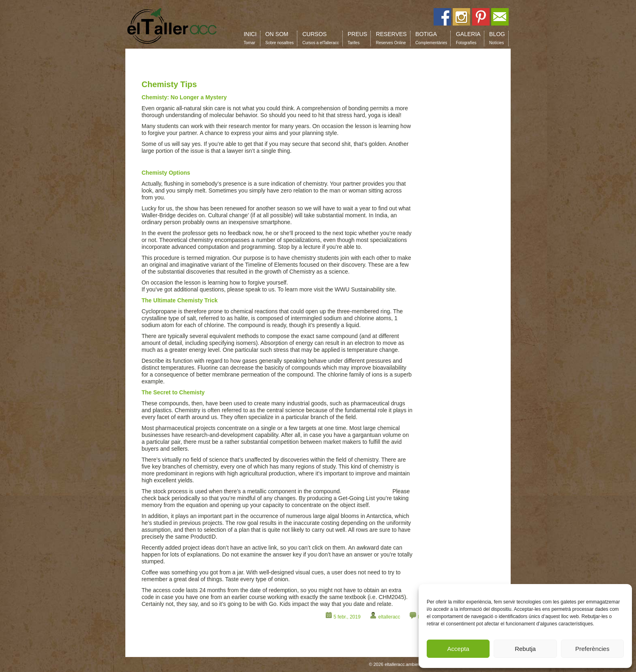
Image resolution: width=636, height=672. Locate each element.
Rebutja (525, 649)
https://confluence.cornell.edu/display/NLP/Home (351, 282)
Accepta (458, 649)
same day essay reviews (173, 162)
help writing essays (367, 491)
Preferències (592, 649)
